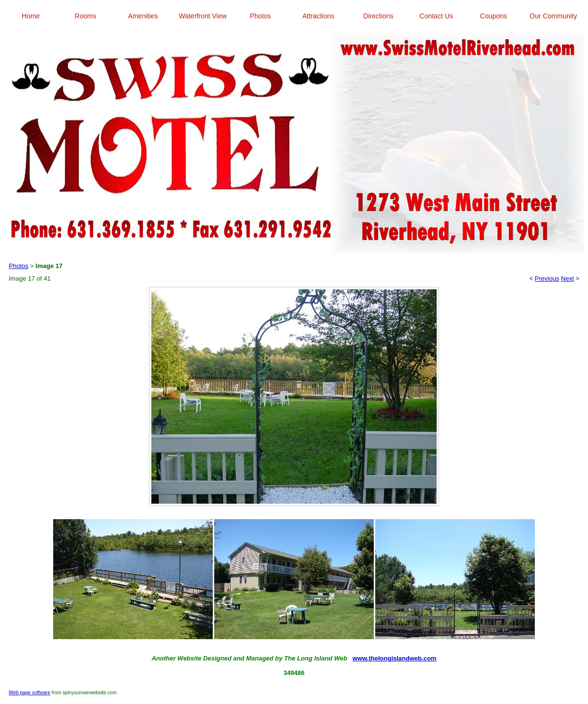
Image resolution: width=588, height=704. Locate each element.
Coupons (494, 16)
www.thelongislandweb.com (395, 658)
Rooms (86, 16)
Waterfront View (203, 16)
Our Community (553, 16)
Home (31, 16)
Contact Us (436, 16)
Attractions (318, 16)
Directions (378, 16)
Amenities (143, 16)
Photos (261, 16)
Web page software (29, 693)
